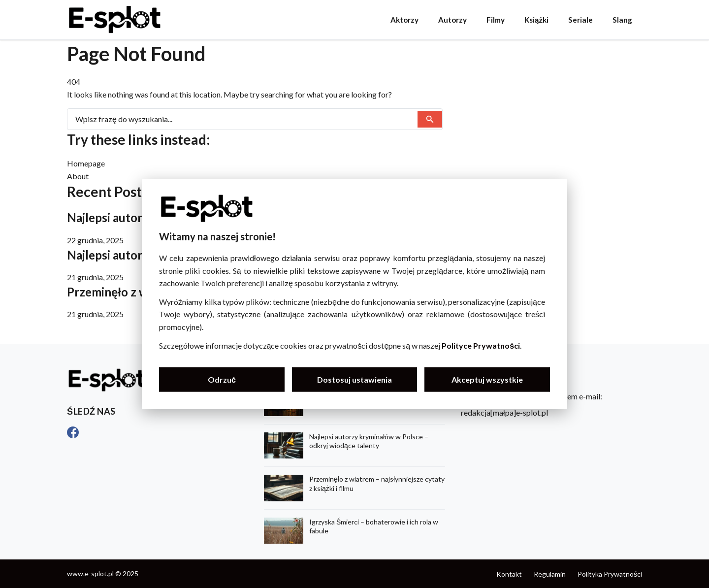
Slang (622, 20)
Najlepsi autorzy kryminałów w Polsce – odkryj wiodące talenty (369, 441)
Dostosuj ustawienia (354, 379)
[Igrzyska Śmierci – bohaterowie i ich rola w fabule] (284, 531)
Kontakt (509, 574)
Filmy (496, 20)
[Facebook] (73, 432)
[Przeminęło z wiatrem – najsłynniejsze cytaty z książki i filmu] (284, 488)
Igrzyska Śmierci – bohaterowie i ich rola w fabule (374, 526)
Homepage (86, 163)
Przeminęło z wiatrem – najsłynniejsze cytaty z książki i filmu (377, 483)
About (78, 176)
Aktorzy (404, 20)
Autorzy (452, 20)
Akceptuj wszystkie (487, 379)
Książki (536, 20)
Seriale (580, 20)
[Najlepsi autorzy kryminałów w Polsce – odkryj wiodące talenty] (284, 445)
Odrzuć (222, 379)
